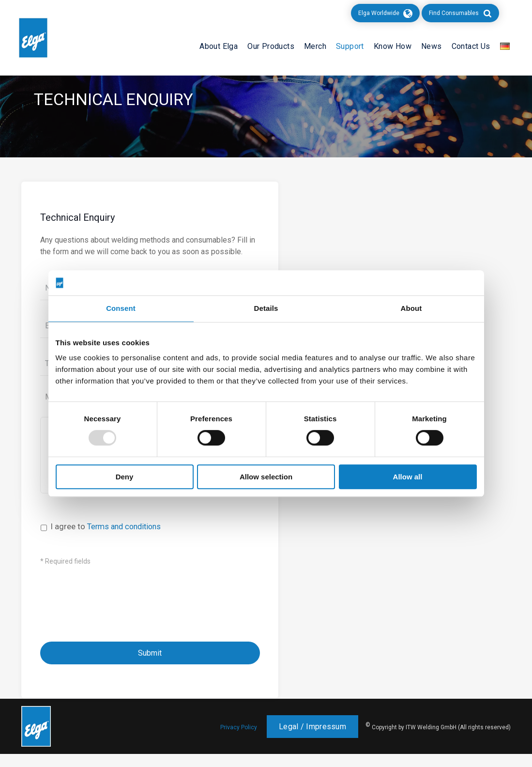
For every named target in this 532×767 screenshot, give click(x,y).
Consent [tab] (121, 309)
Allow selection (266, 477)
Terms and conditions (127, 540)
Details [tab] (266, 309)
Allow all (408, 477)
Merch (315, 46)
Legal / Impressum (312, 740)
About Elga (219, 46)
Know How (393, 46)
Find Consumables (454, 13)
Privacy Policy (239, 740)
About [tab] (411, 309)
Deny (125, 477)
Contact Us (471, 46)
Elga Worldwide (379, 13)
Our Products (271, 46)
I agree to (109, 540)
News (432, 46)
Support (350, 46)
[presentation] (114, 604)
